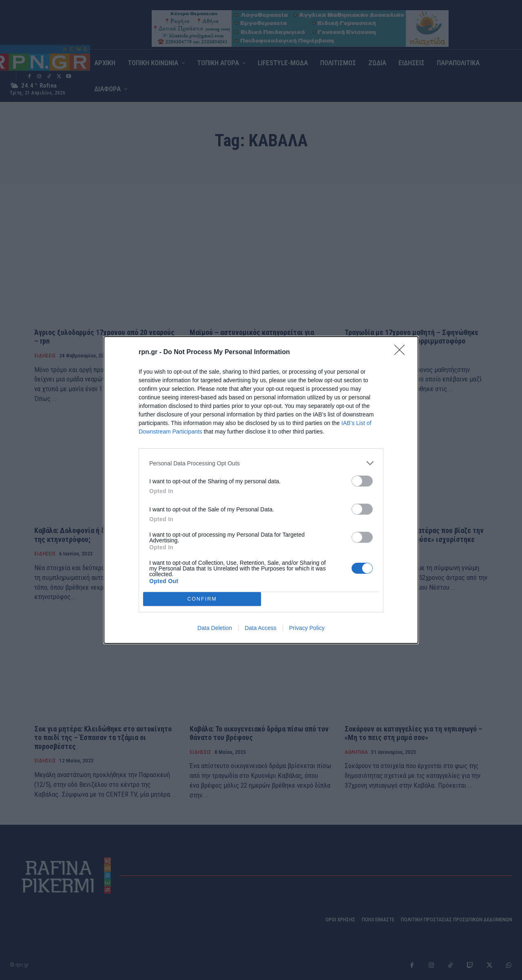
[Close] (402, 352)
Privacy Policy (307, 628)
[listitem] (261, 463)
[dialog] (261, 490)
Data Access (261, 628)
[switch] (362, 481)
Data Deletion (215, 628)
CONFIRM (202, 599)
